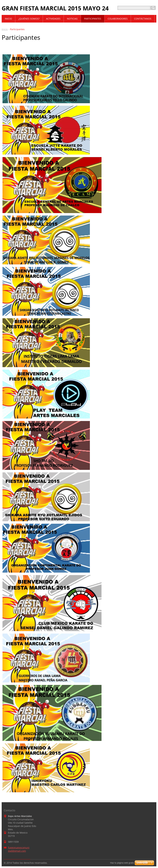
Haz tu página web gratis (122, 863)
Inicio (5, 29)
